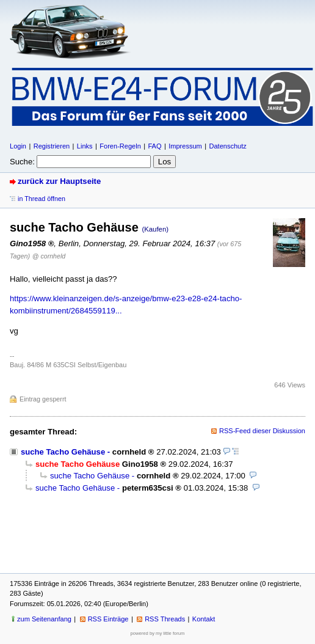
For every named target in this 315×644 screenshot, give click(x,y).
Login (18, 146)
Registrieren (52, 146)
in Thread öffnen (42, 199)
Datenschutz (227, 146)
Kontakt (204, 619)
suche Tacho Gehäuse (63, 452)
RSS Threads (165, 619)
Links (85, 146)
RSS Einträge (108, 619)
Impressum (185, 146)
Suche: (22, 162)
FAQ (154, 146)
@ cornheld (49, 256)
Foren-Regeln (120, 146)
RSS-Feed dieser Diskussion (262, 431)
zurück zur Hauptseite (59, 181)
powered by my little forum (158, 633)
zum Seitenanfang (44, 619)
